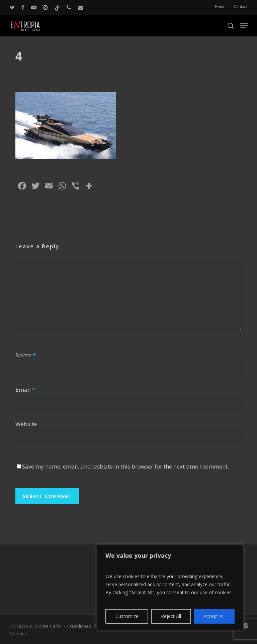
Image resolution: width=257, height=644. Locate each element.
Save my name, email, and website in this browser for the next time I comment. (125, 466)
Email (25, 390)
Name (26, 355)
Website (26, 424)
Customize (127, 616)
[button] (244, 26)
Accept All (214, 616)
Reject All (171, 616)
